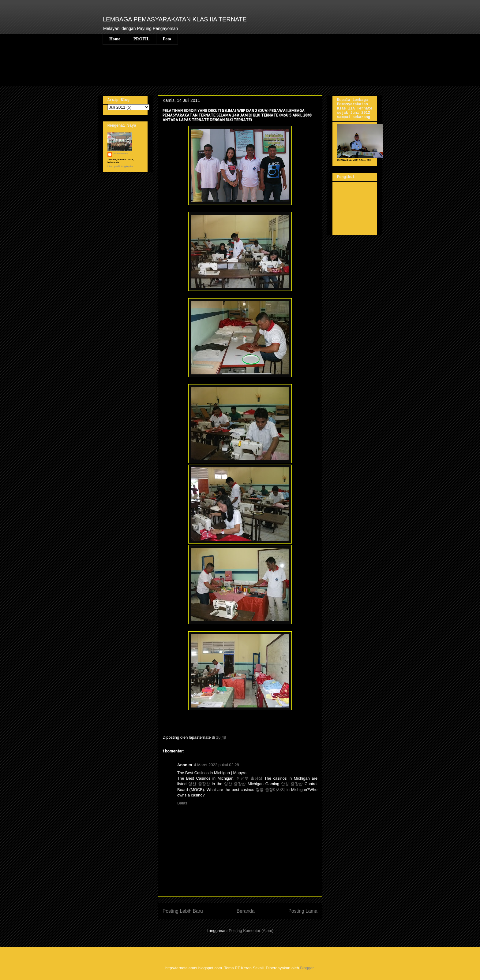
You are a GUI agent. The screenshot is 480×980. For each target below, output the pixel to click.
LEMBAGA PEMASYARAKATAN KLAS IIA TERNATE (175, 19)
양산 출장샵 (199, 784)
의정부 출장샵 (250, 778)
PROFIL (142, 39)
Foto (167, 39)
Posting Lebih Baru (183, 911)
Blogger (307, 968)
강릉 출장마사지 (270, 790)
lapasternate (121, 153)
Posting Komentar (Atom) (251, 931)
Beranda (246, 911)
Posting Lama (303, 911)
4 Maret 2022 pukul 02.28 (216, 765)
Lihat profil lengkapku (120, 166)
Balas (182, 803)
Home (115, 39)
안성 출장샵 (292, 784)
